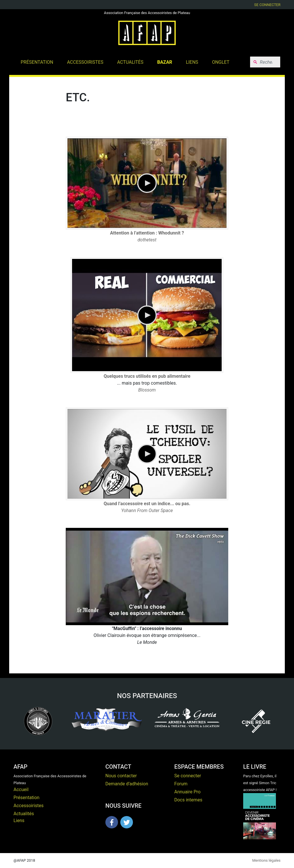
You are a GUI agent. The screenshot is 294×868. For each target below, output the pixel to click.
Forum (181, 784)
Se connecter (267, 5)
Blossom (147, 390)
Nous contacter (121, 776)
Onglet (221, 62)
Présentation (37, 62)
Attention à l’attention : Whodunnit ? (147, 233)
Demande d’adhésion (127, 784)
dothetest (147, 240)
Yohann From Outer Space (147, 510)
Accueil (21, 789)
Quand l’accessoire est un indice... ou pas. (147, 504)
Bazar (165, 62)
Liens (192, 62)
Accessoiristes (85, 62)
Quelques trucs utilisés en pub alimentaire (147, 376)
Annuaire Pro (187, 792)
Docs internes (188, 800)
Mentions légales (266, 860)
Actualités (130, 62)
